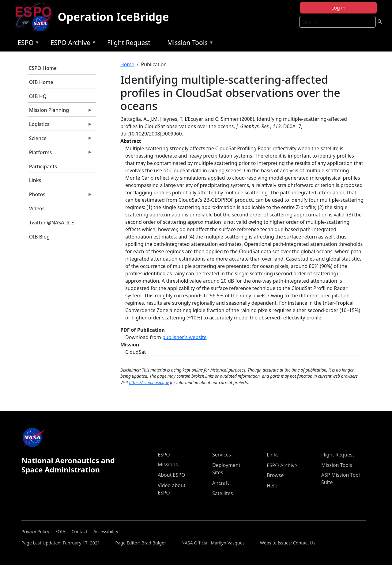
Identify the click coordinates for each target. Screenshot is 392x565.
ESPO (27, 44)
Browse (275, 475)
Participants (43, 166)
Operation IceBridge (113, 17)
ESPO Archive (72, 44)
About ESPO (171, 475)
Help (272, 486)
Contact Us (304, 543)
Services (222, 455)
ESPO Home (43, 68)
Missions (168, 464)
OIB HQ (38, 96)
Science (60, 140)
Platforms (60, 154)
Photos (60, 196)
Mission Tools (189, 44)
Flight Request (129, 43)
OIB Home (41, 82)
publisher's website (185, 337)
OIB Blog (39, 237)
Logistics (60, 126)
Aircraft (221, 483)
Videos (37, 208)
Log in (338, 8)
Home (127, 64)
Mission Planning (60, 112)
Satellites (222, 493)
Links (35, 180)
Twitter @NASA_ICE (52, 223)
